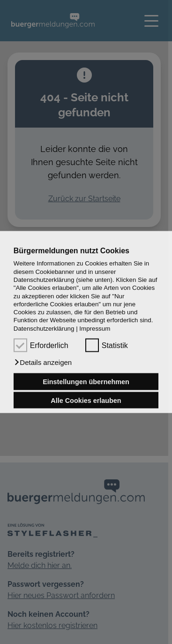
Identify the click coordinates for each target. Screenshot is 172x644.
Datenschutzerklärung (44, 328)
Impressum (95, 328)
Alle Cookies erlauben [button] (86, 400)
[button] (43, 363)
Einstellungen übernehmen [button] (86, 382)
